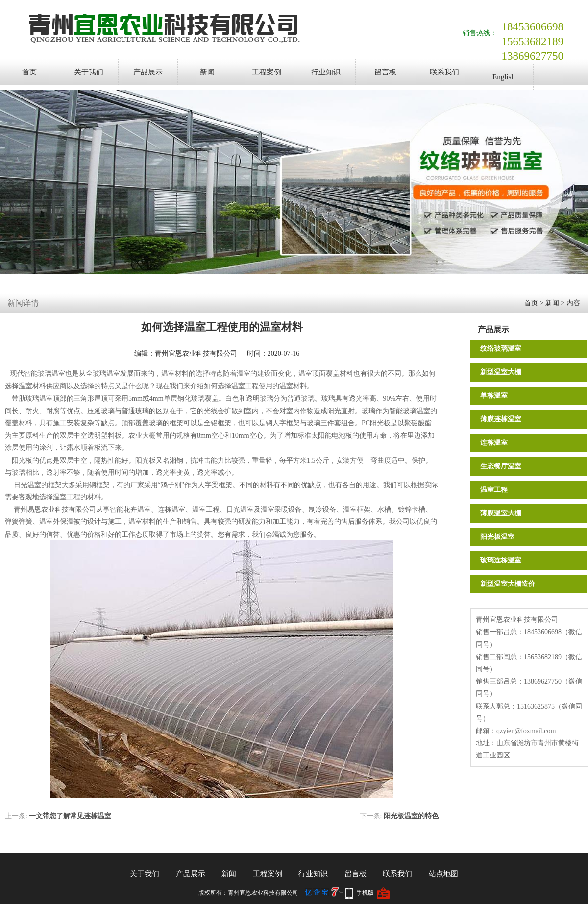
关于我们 (89, 72)
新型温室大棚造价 (508, 584)
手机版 (365, 893)
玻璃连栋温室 (501, 560)
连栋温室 (494, 443)
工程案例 (267, 72)
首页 (29, 72)
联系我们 (444, 72)
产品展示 (148, 72)
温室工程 (494, 490)
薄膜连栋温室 (501, 419)
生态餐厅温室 (501, 466)
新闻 (207, 72)
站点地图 (443, 874)
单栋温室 (494, 396)
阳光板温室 (497, 537)
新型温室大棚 (501, 372)
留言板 (385, 72)
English (504, 77)
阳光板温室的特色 (411, 816)
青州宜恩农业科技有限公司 (196, 354)
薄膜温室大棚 (501, 513)
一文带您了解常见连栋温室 (70, 816)
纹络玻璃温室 (501, 349)
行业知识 (326, 72)
